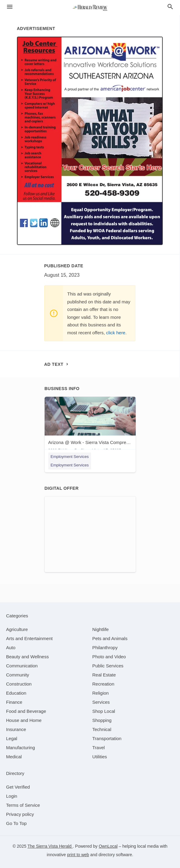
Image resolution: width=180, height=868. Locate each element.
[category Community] (18, 675)
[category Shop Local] (104, 711)
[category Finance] (14, 702)
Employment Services (70, 457)
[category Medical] (14, 757)
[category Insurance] (16, 729)
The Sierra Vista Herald (50, 846)
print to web (78, 855)
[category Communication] (22, 666)
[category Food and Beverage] (26, 711)
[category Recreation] (103, 684)
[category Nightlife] (100, 629)
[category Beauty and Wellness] (27, 657)
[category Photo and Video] (109, 657)
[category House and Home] (24, 720)
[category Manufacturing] (20, 748)
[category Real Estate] (104, 675)
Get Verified (18, 787)
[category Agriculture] (17, 629)
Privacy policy (20, 814)
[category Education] (16, 693)
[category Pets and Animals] (110, 638)
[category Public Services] (108, 666)
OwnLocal (108, 846)
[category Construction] (19, 684)
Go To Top (16, 823)
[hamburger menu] (10, 7)
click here (116, 333)
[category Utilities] (100, 757)
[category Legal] (12, 738)
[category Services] (101, 702)
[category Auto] (11, 648)
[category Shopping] (102, 720)
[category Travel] (98, 748)
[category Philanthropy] (105, 648)
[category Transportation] (107, 738)
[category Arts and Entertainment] (29, 638)
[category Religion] (100, 693)
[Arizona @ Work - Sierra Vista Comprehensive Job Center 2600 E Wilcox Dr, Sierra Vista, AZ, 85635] (90, 426)
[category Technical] (102, 729)
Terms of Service (23, 805)
